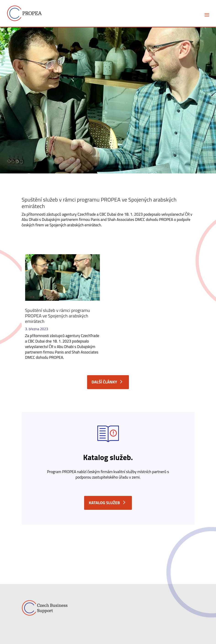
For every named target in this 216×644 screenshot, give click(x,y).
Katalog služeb (104, 503)
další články (104, 382)
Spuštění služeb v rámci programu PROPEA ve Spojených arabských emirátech (58, 316)
